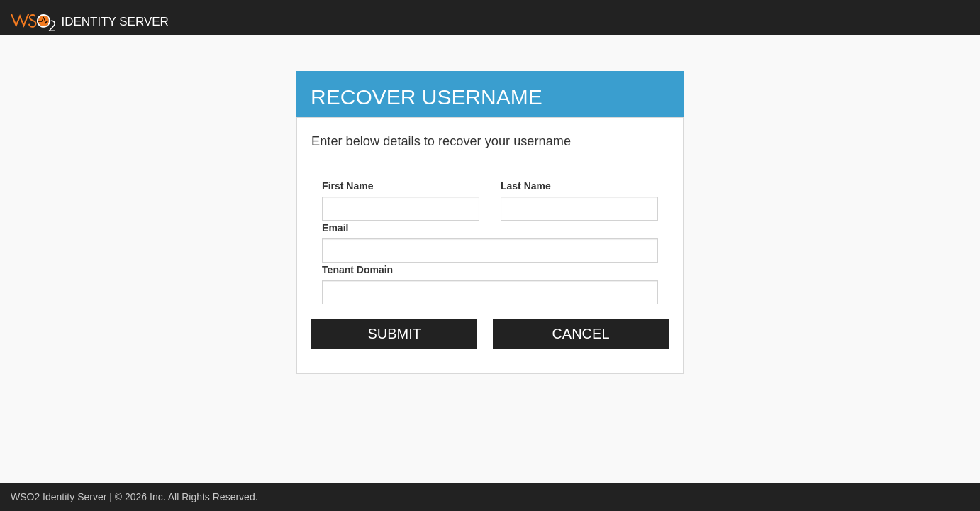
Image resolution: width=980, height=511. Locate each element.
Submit (394, 334)
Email (335, 228)
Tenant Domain (357, 270)
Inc (156, 497)
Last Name (526, 186)
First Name (347, 186)
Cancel (580, 334)
